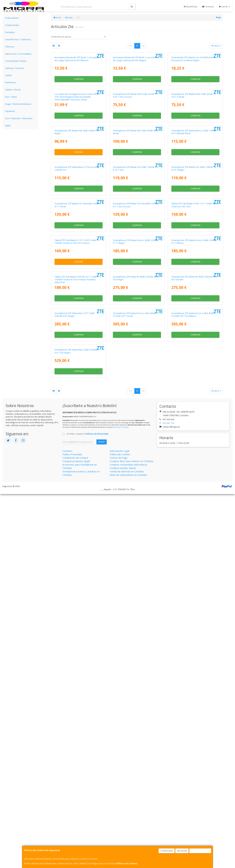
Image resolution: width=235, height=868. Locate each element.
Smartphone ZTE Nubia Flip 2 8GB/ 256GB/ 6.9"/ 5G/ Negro (76, 725)
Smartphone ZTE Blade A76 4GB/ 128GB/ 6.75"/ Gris (134, 335)
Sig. (143, 46)
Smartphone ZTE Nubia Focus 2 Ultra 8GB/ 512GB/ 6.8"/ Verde (134, 647)
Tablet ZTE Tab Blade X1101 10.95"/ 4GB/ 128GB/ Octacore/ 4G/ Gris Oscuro (75, 491)
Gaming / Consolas (15, 68)
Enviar (102, 816)
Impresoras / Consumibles (18, 54)
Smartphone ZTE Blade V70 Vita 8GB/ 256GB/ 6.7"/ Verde (78, 413)
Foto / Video (11, 97)
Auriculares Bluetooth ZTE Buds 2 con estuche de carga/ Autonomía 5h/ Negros (136, 100)
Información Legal (119, 825)
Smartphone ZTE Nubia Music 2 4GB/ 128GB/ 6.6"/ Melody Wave (194, 257)
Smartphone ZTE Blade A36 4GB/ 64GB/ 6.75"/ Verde (137, 257)
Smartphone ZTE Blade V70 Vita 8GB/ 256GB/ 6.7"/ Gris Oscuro (136, 413)
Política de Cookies (127, 863)
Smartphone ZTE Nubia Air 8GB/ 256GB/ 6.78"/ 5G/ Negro (137, 569)
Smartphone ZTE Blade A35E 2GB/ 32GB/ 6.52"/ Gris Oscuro (134, 179)
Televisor (10, 47)
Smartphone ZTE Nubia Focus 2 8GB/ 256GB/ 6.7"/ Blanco (194, 491)
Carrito (224, 7)
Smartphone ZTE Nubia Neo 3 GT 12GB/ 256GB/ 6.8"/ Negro (75, 647)
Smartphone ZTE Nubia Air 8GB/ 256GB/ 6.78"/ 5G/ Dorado (195, 569)
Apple (8, 125)
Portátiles (10, 32)
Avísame (79, 277)
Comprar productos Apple (76, 835)
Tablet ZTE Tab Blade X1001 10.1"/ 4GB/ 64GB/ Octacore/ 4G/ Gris (195, 413)
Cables (9, 75)
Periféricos (11, 82)
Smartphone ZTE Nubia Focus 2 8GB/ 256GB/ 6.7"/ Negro (136, 491)
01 (137, 46)
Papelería (10, 111)
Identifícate (191, 7)
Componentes (12, 25)
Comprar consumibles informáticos (129, 839)
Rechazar (182, 851)
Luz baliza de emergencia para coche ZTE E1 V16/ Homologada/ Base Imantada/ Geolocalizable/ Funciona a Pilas (77, 180)
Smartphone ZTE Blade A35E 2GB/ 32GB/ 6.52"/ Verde (192, 179)
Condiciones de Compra (75, 832)
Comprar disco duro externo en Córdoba (131, 835)
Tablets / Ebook (13, 90)
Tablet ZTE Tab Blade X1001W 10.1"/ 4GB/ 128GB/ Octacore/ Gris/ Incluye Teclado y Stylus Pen (76, 570)
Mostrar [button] (216, 46)
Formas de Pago (119, 832)
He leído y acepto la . (88, 808)
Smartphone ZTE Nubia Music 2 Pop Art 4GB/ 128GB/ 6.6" (77, 335)
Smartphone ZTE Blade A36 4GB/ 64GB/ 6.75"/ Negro (78, 257)
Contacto (208, 7)
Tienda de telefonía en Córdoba (127, 845)
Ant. (131, 46)
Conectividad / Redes (16, 61)
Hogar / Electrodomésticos (18, 104)
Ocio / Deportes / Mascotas (19, 118)
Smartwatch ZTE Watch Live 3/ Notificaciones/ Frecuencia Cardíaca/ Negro (194, 100)
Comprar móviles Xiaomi (123, 842)
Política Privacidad (72, 828)
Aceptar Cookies (200, 851)
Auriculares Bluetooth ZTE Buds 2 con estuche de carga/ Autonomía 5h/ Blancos (78, 100)
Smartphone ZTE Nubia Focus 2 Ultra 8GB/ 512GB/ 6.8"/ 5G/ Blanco (193, 647)
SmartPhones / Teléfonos (18, 39)
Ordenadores (12, 18)
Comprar (79, 121)
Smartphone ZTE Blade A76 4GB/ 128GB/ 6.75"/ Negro (192, 335)
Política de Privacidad (121, 801)
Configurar (167, 851)
